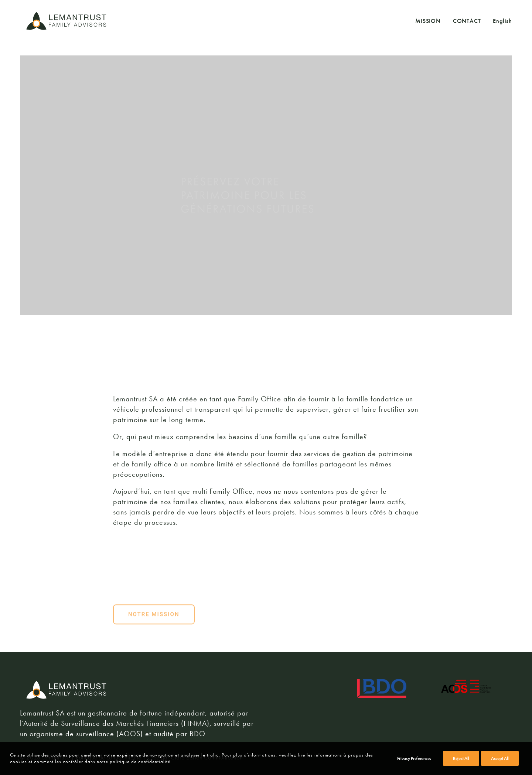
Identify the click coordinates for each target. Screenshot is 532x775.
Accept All (500, 758)
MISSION (428, 21)
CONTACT (467, 21)
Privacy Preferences (414, 758)
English (502, 21)
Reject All (461, 758)
